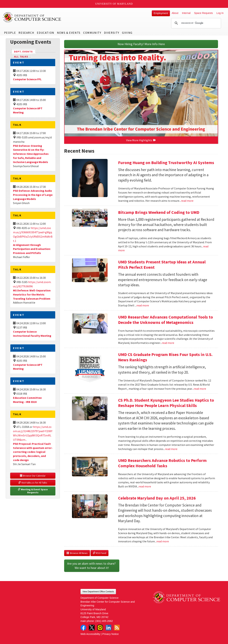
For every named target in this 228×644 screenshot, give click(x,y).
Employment (161, 13)
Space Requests (203, 13)
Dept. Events (25, 51)
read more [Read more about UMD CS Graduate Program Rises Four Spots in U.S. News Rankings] (200, 389)
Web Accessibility (90, 634)
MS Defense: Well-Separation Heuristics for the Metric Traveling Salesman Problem (32, 294)
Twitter (92, 628)
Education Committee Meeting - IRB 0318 (27, 400)
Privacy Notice (110, 634)
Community (92, 33)
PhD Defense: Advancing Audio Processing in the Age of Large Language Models (33, 195)
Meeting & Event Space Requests (33, 491)
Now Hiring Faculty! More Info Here (141, 44)
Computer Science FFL (27, 79)
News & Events (69, 33)
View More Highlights (141, 140)
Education (46, 33)
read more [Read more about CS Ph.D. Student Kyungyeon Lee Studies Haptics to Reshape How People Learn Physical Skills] (171, 449)
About (175, 13)
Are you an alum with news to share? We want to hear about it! (92, 566)
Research (26, 33)
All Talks (21, 57)
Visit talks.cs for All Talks (33, 483)
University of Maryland (114, 4)
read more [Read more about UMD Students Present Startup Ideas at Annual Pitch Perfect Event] (143, 305)
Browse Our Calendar (33, 476)
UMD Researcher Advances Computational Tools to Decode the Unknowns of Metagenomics (165, 320)
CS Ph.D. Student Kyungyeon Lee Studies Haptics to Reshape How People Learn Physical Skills (166, 403)
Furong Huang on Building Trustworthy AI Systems (166, 163)
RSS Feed (99, 553)
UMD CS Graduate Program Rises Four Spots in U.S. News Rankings (165, 357)
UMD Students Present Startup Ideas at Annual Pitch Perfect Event (162, 265)
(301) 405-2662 (104, 621)
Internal (186, 13)
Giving (127, 33)
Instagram (100, 628)
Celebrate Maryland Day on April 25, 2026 (157, 498)
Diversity (112, 33)
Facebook (83, 628)
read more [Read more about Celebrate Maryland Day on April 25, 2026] (163, 541)
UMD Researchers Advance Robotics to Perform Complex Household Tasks (162, 463)
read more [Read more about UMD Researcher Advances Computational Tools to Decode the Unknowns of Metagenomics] (168, 343)
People (10, 33)
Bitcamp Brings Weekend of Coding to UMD (159, 212)
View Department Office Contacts (98, 592)
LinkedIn (108, 628)
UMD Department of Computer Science (32, 17)
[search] (196, 23)
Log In (220, 13)
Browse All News (77, 553)
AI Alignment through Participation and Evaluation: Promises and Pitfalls (32, 249)
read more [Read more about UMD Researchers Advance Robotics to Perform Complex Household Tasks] (145, 486)
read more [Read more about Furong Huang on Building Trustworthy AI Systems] (187, 201)
